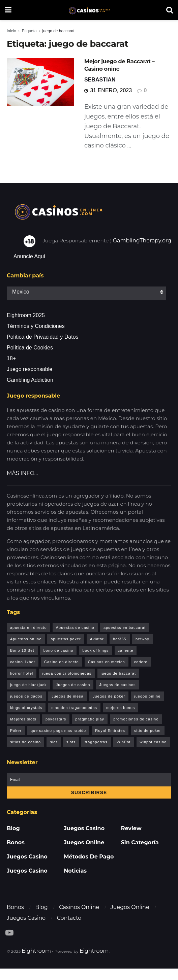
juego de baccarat (58, 31)
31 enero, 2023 (108, 90)
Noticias (75, 871)
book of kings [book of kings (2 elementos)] (96, 650)
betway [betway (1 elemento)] (142, 639)
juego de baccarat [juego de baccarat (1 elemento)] (118, 673)
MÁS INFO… (22, 473)
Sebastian (100, 80)
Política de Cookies (30, 348)
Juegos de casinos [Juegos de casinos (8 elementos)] (117, 685)
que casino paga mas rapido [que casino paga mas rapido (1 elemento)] (58, 731)
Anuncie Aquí (29, 256)
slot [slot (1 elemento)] (53, 742)
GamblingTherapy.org (142, 241)
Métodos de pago (89, 857)
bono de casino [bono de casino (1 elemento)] (58, 650)
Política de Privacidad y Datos (43, 337)
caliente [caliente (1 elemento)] (126, 650)
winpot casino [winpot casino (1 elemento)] (153, 742)
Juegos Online (84, 842)
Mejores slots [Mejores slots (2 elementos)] (23, 719)
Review (131, 828)
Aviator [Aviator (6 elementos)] (97, 639)
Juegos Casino (27, 857)
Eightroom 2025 (26, 315)
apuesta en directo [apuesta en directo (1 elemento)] (28, 628)
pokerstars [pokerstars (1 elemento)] (56, 719)
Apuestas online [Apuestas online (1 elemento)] (26, 639)
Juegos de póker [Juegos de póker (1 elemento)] (109, 696)
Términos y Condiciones (36, 326)
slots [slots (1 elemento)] (71, 742)
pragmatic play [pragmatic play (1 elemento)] (90, 719)
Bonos (16, 842)
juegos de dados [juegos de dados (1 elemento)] (26, 696)
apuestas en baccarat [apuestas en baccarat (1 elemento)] (125, 628)
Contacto (69, 918)
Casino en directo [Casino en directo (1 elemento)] (62, 662)
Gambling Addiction (30, 380)
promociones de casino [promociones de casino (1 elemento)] (136, 719)
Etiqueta (29, 31)
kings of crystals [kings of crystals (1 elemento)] (26, 708)
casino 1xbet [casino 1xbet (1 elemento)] (23, 662)
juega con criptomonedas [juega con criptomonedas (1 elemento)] (67, 673)
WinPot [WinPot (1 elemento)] (124, 742)
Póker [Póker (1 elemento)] (16, 731)
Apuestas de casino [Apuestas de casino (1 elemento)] (75, 628)
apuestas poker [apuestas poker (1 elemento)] (66, 639)
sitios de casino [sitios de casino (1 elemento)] (25, 742)
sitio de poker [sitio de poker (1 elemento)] (147, 731)
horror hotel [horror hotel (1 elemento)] (22, 673)
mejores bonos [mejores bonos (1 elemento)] (121, 708)
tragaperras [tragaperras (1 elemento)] (96, 742)
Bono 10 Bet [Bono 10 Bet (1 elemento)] (22, 650)
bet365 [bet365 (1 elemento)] (120, 639)
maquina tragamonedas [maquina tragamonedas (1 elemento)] (74, 708)
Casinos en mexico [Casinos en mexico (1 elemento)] (107, 662)
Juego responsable (29, 369)
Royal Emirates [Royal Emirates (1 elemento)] (110, 731)
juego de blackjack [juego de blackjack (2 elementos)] (28, 685)
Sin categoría (140, 842)
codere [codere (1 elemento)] (141, 662)
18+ (11, 358)
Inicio (11, 31)
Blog (13, 828)
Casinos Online (79, 907)
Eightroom (36, 951)
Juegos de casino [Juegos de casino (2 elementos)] (73, 685)
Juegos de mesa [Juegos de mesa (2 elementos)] (68, 696)
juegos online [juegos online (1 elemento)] (147, 696)
